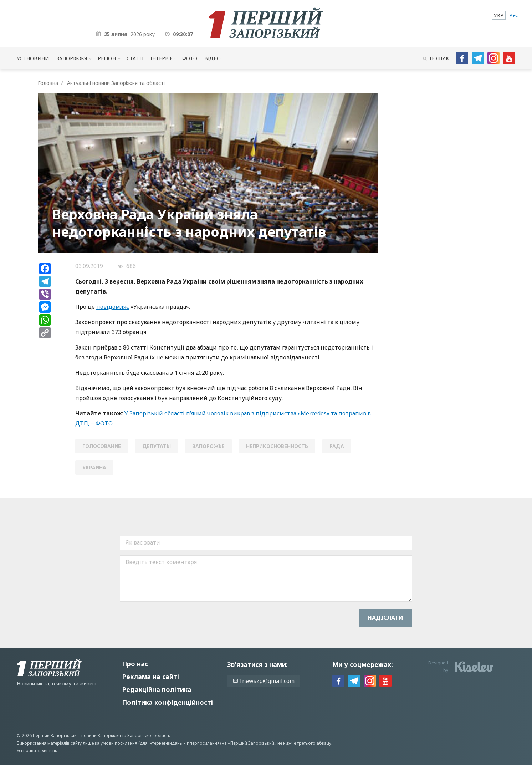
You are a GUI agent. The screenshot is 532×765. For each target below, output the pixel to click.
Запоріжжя (72, 58)
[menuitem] (499, 15)
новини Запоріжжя (101, 736)
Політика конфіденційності (167, 702)
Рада (337, 446)
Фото (190, 58)
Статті (135, 58)
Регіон (107, 58)
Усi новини (33, 58)
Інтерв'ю (163, 58)
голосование (102, 446)
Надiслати (385, 618)
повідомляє (113, 307)
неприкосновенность (277, 446)
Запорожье (208, 446)
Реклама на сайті (150, 677)
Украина (94, 467)
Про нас (135, 664)
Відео (213, 58)
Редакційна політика (157, 689)
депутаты (157, 446)
